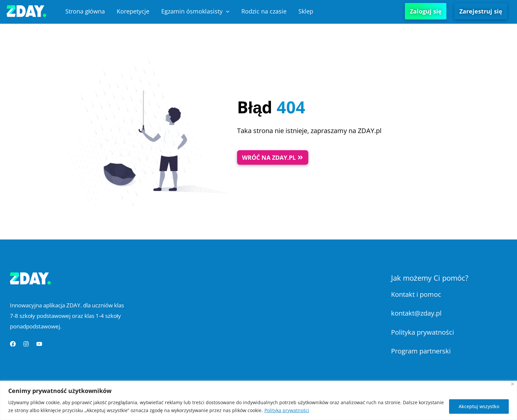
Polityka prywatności (287, 410)
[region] (258, 400)
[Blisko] (513, 384)
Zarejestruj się (481, 11)
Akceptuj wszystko (479, 406)
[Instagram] (26, 344)
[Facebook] (13, 344)
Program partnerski (421, 351)
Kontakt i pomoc (416, 294)
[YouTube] (39, 344)
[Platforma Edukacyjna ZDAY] (26, 10)
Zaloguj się (426, 11)
